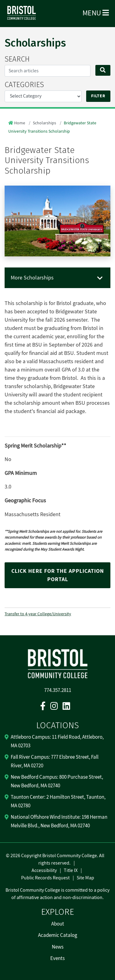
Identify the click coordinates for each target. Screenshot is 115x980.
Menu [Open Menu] (96, 13)
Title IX (71, 870)
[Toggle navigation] (100, 278)
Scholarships (44, 123)
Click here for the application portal (58, 575)
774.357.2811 (58, 690)
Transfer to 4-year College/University (38, 614)
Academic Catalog (58, 935)
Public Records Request (45, 878)
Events (57, 958)
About (58, 924)
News (58, 947)
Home (20, 123)
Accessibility (44, 870)
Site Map (85, 878)
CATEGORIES (24, 85)
